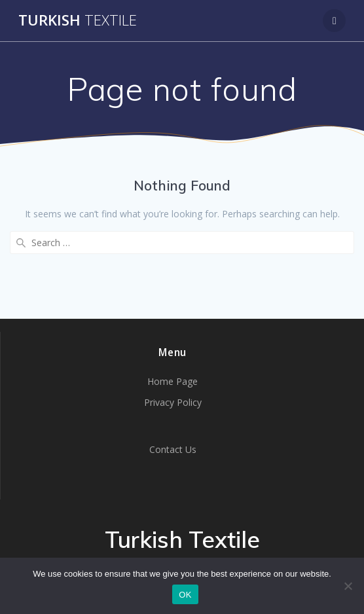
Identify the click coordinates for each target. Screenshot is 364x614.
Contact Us (173, 449)
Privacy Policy (173, 402)
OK (185, 595)
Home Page (173, 381)
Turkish (78, 20)
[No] (348, 586)
